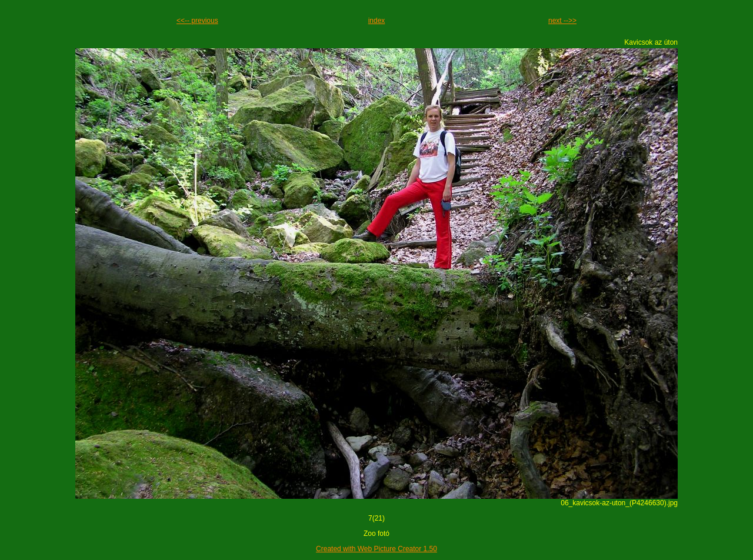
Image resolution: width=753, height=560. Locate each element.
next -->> (562, 21)
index (377, 21)
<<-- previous (197, 21)
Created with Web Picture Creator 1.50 (376, 549)
